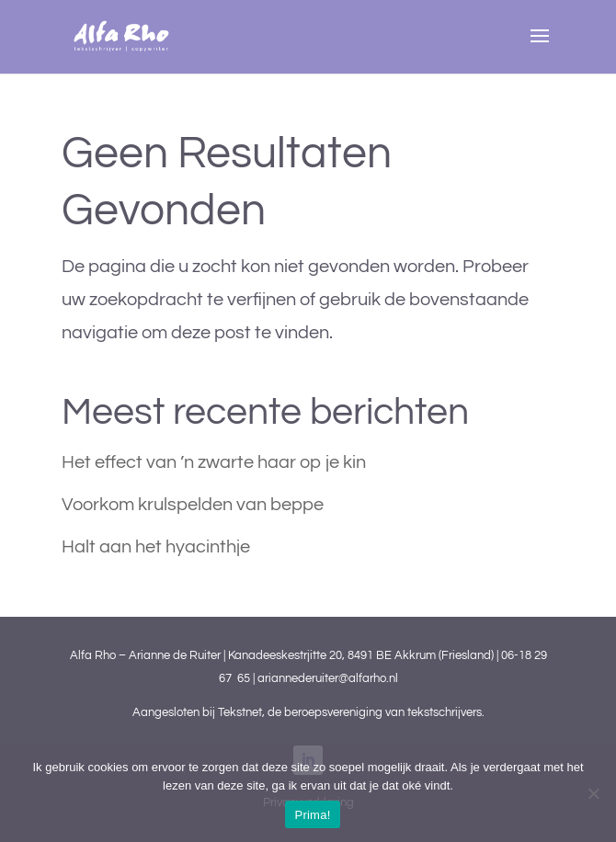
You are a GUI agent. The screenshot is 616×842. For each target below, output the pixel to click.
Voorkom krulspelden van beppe (193, 505)
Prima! (312, 815)
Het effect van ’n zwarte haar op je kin (214, 462)
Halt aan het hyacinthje (156, 547)
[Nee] (593, 793)
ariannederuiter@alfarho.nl (328, 678)
